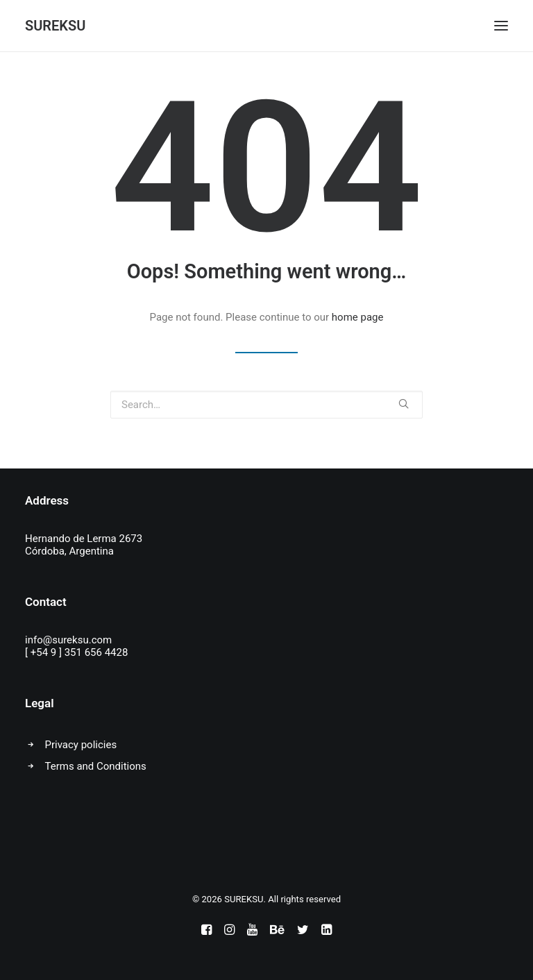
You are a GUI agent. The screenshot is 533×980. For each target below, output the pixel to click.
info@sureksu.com (68, 640)
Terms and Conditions (96, 766)
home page (358, 317)
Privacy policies (81, 745)
